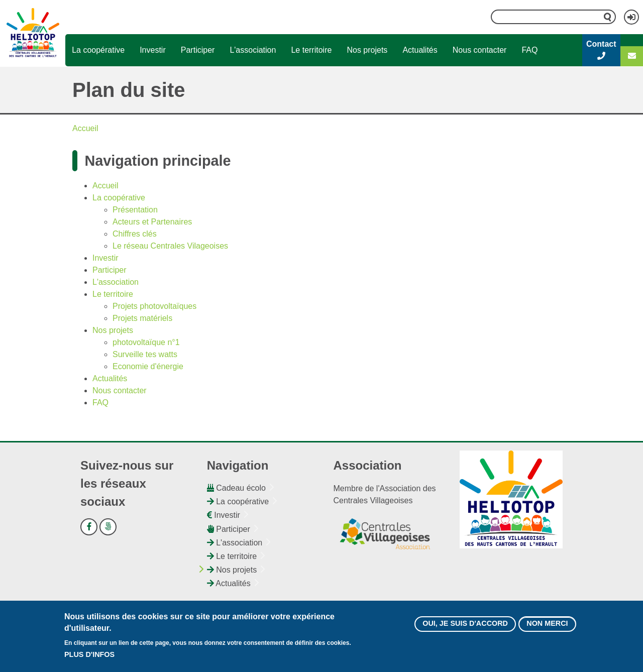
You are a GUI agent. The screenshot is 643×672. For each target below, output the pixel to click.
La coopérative (98, 50)
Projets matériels (142, 318)
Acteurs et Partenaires (152, 222)
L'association (253, 50)
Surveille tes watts (145, 354)
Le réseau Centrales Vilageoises (170, 246)
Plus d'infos (89, 656)
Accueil (85, 128)
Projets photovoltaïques (154, 306)
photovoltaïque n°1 (146, 342)
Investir (153, 50)
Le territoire (311, 50)
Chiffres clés (135, 234)
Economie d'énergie (148, 366)
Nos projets (367, 50)
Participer (198, 50)
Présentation (135, 210)
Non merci (547, 625)
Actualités (420, 50)
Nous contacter (480, 50)
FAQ (529, 50)
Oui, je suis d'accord (465, 625)
